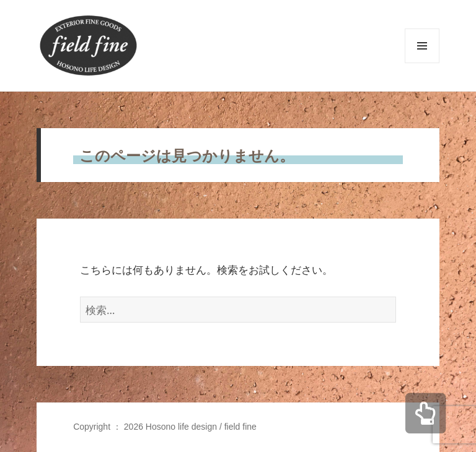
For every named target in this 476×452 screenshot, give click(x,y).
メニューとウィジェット (422, 63)
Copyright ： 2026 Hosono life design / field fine (165, 427)
